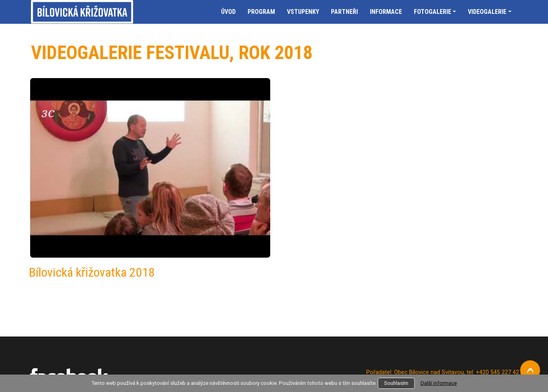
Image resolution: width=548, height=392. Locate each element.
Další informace (439, 383)
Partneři (344, 12)
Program (261, 12)
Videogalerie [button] (487, 12)
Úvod (228, 12)
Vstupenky (303, 12)
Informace (386, 12)
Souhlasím (396, 383)
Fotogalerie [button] (433, 12)
